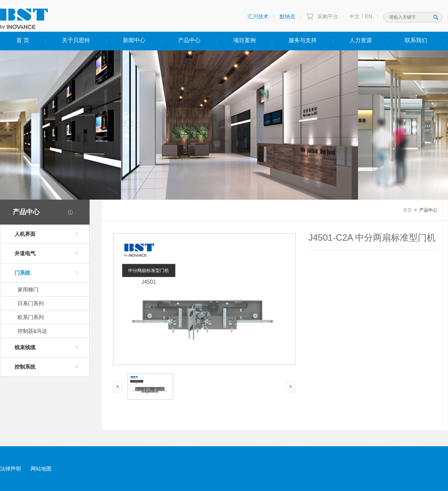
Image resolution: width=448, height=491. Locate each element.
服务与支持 (303, 40)
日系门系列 (31, 303)
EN (369, 16)
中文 (355, 16)
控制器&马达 (32, 331)
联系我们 (416, 40)
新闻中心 (134, 40)
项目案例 (245, 40)
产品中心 (189, 40)
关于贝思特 (76, 40)
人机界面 (46, 234)
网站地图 (41, 469)
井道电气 (46, 253)
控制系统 (46, 367)
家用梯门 (28, 290)
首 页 (23, 40)
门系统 (46, 273)
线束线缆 (46, 347)
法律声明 (10, 469)
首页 (407, 210)
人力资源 (361, 40)
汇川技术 (258, 16)
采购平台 (328, 16)
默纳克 (287, 16)
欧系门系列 (31, 317)
